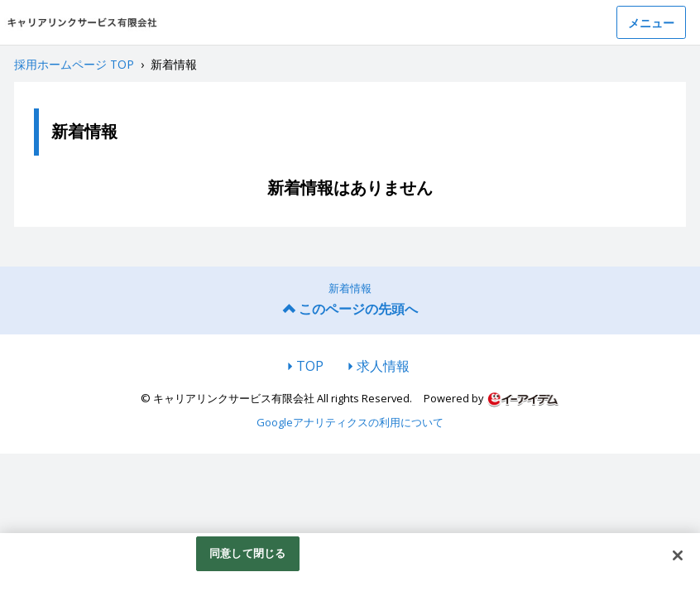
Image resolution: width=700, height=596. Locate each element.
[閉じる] (678, 557)
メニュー (651, 23)
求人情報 (383, 366)
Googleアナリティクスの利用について (350, 422)
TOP (310, 366)
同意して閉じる (247, 555)
